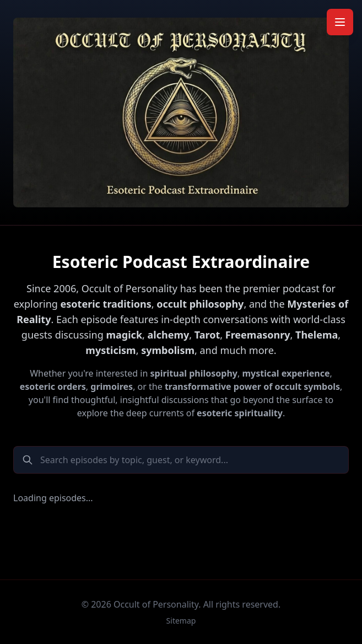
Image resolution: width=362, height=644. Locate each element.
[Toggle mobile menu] (340, 22)
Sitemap (181, 621)
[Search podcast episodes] (181, 460)
